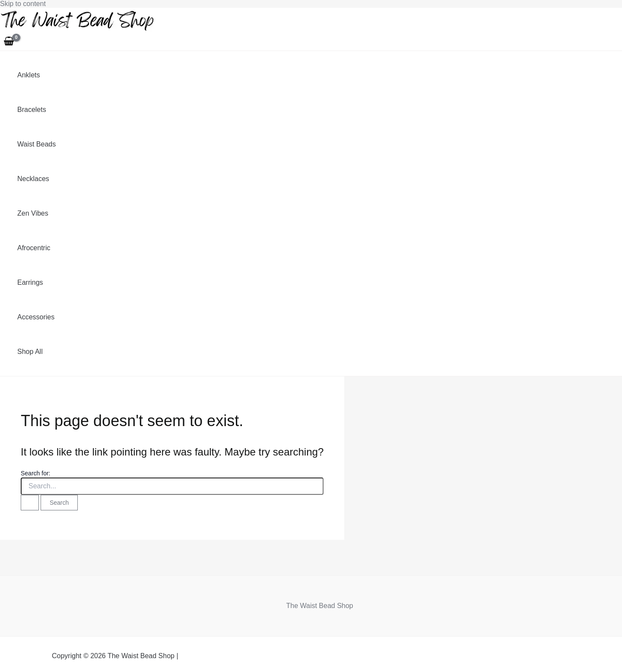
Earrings (30, 282)
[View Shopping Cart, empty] (9, 42)
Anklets (29, 75)
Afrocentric (34, 248)
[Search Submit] (30, 503)
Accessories (36, 317)
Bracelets (32, 110)
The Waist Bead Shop (319, 606)
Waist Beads (36, 144)
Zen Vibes (33, 213)
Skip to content (23, 4)
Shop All (30, 352)
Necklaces (33, 179)
